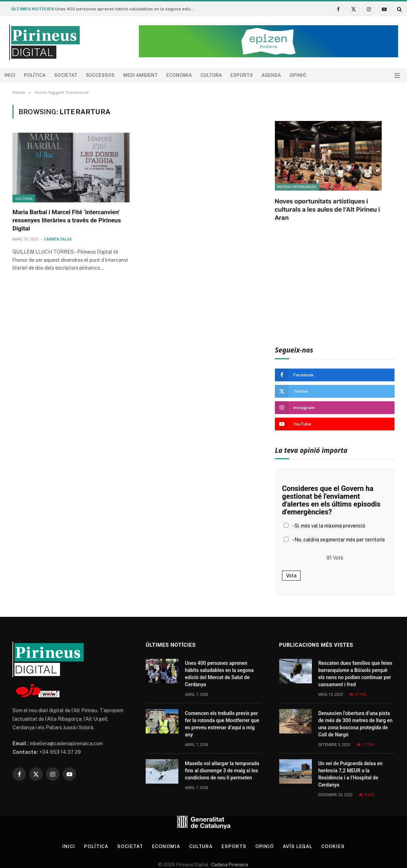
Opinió (298, 75)
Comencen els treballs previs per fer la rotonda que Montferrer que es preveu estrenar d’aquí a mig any (222, 724)
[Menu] (397, 76)
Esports (242, 75)
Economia (179, 75)
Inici (10, 75)
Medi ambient (140, 75)
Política (35, 75)
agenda (271, 75)
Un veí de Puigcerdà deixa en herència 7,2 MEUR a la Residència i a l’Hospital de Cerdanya (351, 774)
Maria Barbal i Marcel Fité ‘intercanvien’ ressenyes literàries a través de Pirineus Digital (67, 220)
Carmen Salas (58, 239)
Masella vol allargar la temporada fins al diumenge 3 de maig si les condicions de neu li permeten (222, 771)
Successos (100, 75)
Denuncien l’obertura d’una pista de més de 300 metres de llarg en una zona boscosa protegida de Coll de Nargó (356, 724)
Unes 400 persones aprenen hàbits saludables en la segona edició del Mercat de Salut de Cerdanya (126, 9)
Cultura (211, 75)
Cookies (333, 846)
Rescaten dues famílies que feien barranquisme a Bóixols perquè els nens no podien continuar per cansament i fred (355, 674)
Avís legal (298, 846)
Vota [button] (291, 576)
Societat (66, 75)
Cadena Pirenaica (229, 865)
